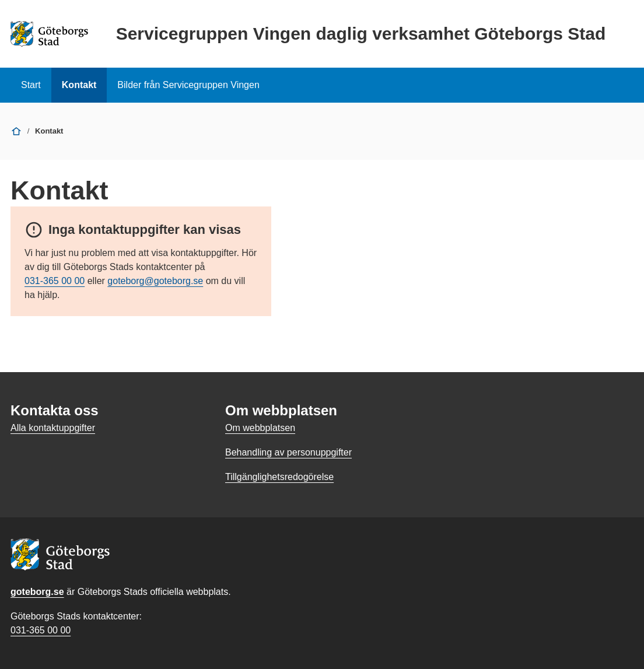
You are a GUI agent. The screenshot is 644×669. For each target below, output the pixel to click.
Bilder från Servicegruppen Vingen (188, 85)
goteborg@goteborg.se (155, 281)
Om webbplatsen (260, 428)
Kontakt (79, 85)
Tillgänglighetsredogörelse (279, 477)
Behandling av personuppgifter (288, 452)
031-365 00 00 (55, 281)
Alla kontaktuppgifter (53, 428)
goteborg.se (37, 592)
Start (31, 85)
